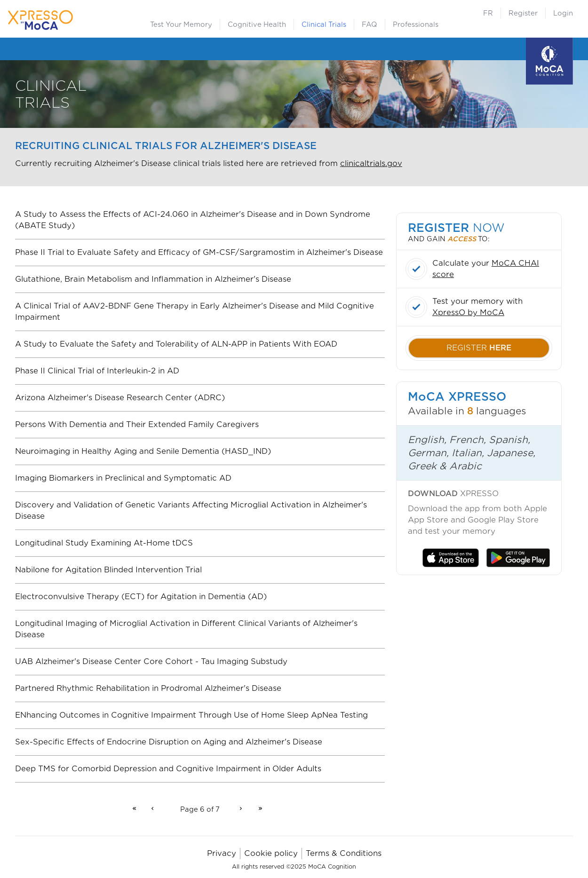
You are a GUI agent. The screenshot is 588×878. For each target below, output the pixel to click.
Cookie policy (271, 853)
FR (488, 13)
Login (563, 13)
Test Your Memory (181, 24)
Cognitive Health (257, 24)
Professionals (416, 24)
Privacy (222, 853)
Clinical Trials (324, 24)
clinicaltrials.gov (371, 163)
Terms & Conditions (344, 853)
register (479, 348)
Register (523, 13)
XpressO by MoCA (468, 312)
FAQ (369, 24)
